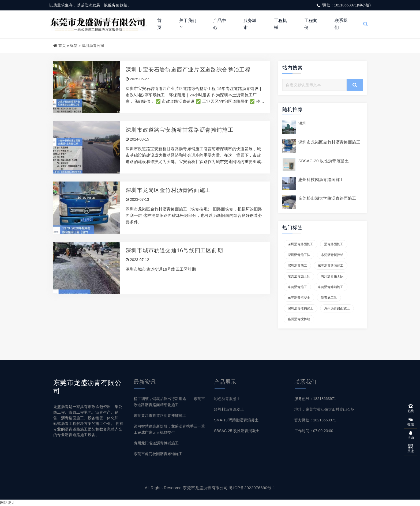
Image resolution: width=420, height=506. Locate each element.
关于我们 (188, 20)
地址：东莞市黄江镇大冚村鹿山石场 (324, 409)
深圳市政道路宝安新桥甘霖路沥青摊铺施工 (180, 130)
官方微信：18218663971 (315, 420)
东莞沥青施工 (297, 287)
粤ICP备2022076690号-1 (252, 488)
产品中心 (220, 24)
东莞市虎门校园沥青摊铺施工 (158, 454)
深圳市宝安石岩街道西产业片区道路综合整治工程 (188, 70)
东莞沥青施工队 (299, 276)
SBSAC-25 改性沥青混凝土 (237, 431)
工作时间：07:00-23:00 (314, 431)
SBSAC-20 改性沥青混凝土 (324, 161)
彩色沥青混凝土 (227, 399)
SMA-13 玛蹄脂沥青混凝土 (236, 420)
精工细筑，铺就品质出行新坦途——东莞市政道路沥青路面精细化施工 (169, 402)
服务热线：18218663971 (315, 399)
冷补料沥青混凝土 (229, 409)
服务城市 (250, 24)
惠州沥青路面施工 (337, 308)
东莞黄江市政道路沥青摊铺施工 (160, 416)
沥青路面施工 (334, 244)
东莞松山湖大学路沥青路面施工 (327, 198)
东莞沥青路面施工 (331, 266)
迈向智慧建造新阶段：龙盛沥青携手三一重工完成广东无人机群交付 (169, 429)
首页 (159, 24)
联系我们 (341, 24)
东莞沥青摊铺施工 (331, 287)
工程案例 (311, 24)
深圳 (303, 123)
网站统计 (7, 503)
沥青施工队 (329, 298)
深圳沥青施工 (297, 266)
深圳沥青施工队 (299, 255)
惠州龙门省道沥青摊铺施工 (156, 443)
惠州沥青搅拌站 (299, 319)
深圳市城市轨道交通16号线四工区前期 (174, 250)
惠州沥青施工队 (332, 276)
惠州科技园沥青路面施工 (321, 180)
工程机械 (280, 24)
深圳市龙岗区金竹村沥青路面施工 (168, 190)
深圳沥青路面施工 (301, 244)
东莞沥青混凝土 (299, 298)
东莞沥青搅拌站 (332, 255)
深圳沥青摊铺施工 (301, 308)
